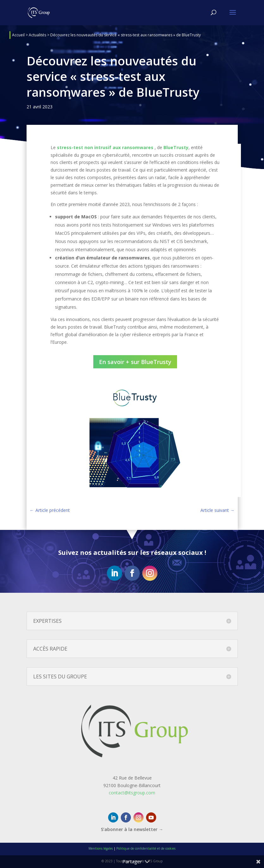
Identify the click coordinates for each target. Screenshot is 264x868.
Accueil (18, 35)
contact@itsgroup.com (132, 793)
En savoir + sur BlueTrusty (135, 362)
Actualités (37, 35)
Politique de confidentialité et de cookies (146, 848)
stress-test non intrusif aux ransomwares (105, 147)
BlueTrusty (176, 147)
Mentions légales (101, 848)
